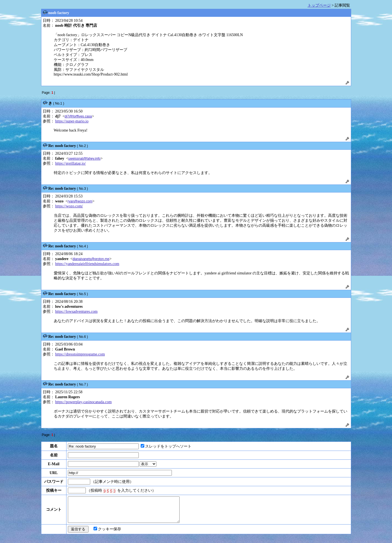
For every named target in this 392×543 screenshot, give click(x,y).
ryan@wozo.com (80, 201)
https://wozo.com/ (69, 206)
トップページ (319, 5)
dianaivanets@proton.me (91, 259)
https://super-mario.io (72, 121)
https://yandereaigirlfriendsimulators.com (87, 264)
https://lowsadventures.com (76, 311)
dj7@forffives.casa (78, 116)
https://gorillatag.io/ (70, 163)
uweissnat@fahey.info (85, 159)
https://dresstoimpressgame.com (80, 354)
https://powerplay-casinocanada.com (83, 402)
